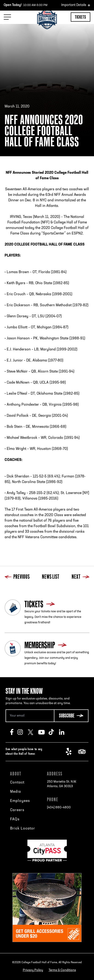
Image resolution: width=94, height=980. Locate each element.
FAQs (15, 819)
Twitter (33, 732)
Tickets (81, 17)
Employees (20, 801)
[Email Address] (30, 716)
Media (16, 792)
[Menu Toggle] (7, 17)
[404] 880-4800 (59, 808)
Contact (17, 783)
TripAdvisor (83, 752)
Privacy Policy (33, 970)
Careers (17, 810)
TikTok (54, 732)
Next (81, 577)
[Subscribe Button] (71, 716)
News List (51, 577)
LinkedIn (64, 732)
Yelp (71, 752)
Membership (40, 645)
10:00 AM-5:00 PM (26, 5)
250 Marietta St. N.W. (62, 784)
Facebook (14, 732)
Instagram (23, 732)
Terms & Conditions (62, 970)
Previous (17, 577)
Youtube (43, 732)
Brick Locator (23, 829)
